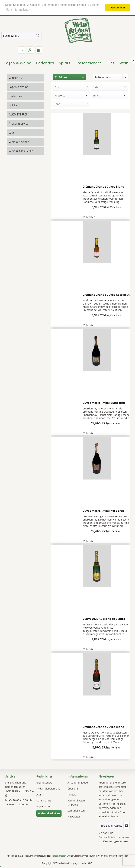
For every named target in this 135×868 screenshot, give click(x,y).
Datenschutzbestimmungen (115, 837)
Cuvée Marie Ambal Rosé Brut (103, 511)
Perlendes (15, 96)
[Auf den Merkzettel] (89, 217)
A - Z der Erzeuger (78, 783)
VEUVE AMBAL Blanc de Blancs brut (104, 619)
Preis (57, 87)
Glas (12, 133)
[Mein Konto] (30, 50)
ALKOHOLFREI (18, 114)
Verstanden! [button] (118, 8)
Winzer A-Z (16, 78)
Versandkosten (59, 856)
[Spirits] (65, 63)
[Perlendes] (45, 63)
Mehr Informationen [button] (18, 10)
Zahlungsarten (76, 811)
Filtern (61, 77)
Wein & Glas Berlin (21, 151)
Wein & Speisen (19, 142)
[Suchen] (38, 36)
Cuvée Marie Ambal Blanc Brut (104, 403)
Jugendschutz (44, 783)
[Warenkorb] (39, 50)
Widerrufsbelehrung (48, 789)
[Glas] (110, 63)
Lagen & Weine (19, 87)
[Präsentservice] (88, 63)
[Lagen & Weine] (18, 63)
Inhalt (96, 95)
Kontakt (72, 795)
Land (57, 104)
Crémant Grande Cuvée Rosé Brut (106, 295)
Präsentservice (19, 124)
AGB (39, 795)
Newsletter (74, 817)
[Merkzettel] (22, 50)
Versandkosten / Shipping (77, 803)
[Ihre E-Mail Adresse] (111, 826)
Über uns (73, 789)
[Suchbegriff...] (21, 36)
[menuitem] (21, 36)
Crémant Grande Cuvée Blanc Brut (103, 187)
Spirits (13, 105)
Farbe (96, 87)
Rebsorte (60, 95)
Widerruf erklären (49, 813)
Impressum (43, 806)
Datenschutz (44, 800)
